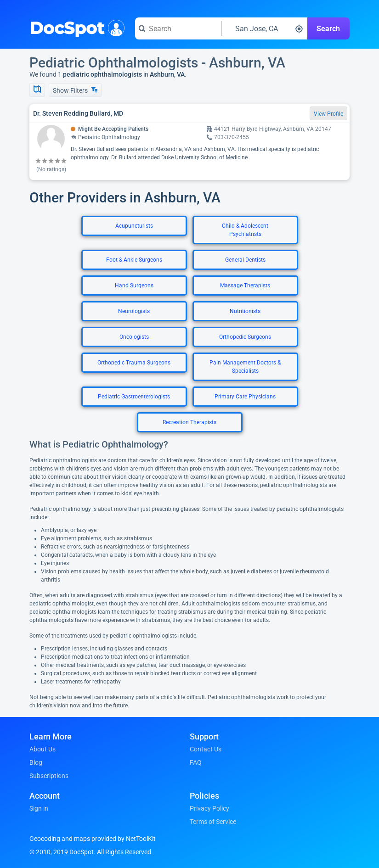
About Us (42, 749)
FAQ (196, 762)
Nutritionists (245, 311)
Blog (36, 762)
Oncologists (134, 337)
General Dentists (245, 260)
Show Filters (75, 90)
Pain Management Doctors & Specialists (245, 367)
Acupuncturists (134, 226)
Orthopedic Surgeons (245, 337)
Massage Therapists (245, 286)
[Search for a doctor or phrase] (178, 28)
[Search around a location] (264, 28)
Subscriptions (49, 776)
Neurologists (134, 311)
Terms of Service (213, 822)
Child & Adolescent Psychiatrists (245, 230)
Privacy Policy (209, 808)
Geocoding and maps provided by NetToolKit (93, 839)
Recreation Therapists (189, 422)
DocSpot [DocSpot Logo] (75, 27)
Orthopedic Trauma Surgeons (134, 363)
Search (328, 29)
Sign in (39, 808)
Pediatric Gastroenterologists (134, 397)
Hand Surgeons (134, 286)
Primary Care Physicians (245, 397)
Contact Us (206, 749)
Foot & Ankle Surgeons (134, 260)
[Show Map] (37, 90)
